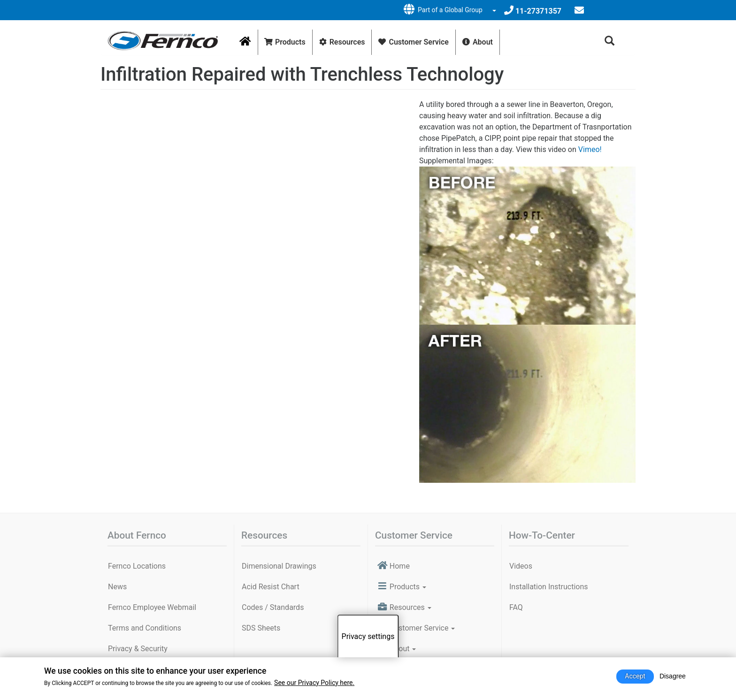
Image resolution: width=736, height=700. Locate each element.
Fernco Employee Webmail (152, 607)
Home (249, 46)
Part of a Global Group (442, 9)
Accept (635, 676)
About (477, 42)
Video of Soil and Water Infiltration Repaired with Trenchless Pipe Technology (254, 188)
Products (285, 42)
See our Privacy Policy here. (314, 683)
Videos (521, 566)
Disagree (673, 676)
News (117, 587)
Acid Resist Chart (271, 587)
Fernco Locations (137, 566)
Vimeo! (590, 149)
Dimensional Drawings (279, 566)
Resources (342, 42)
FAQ (516, 607)
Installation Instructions (549, 587)
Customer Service (413, 42)
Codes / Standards (273, 607)
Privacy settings (368, 636)
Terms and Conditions (145, 628)
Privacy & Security (138, 649)
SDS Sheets (261, 628)
